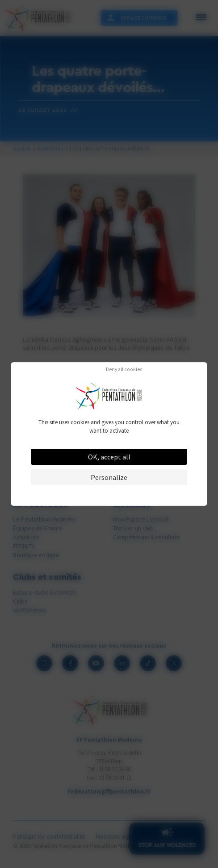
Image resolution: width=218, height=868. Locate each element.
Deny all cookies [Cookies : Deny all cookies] (124, 370)
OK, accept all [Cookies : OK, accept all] (109, 457)
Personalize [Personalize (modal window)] (109, 477)
